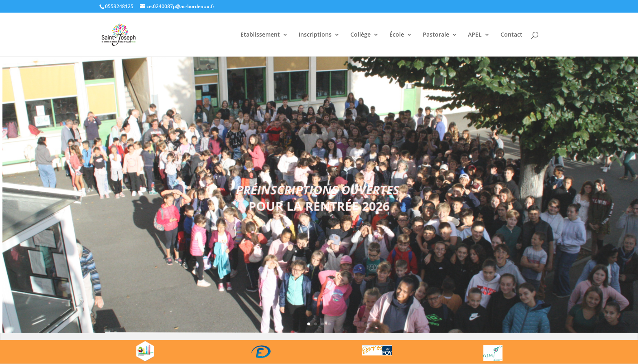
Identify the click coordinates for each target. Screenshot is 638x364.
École (397, 35)
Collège (361, 35)
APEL (475, 35)
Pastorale (436, 35)
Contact (511, 35)
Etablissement (260, 35)
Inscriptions (315, 35)
